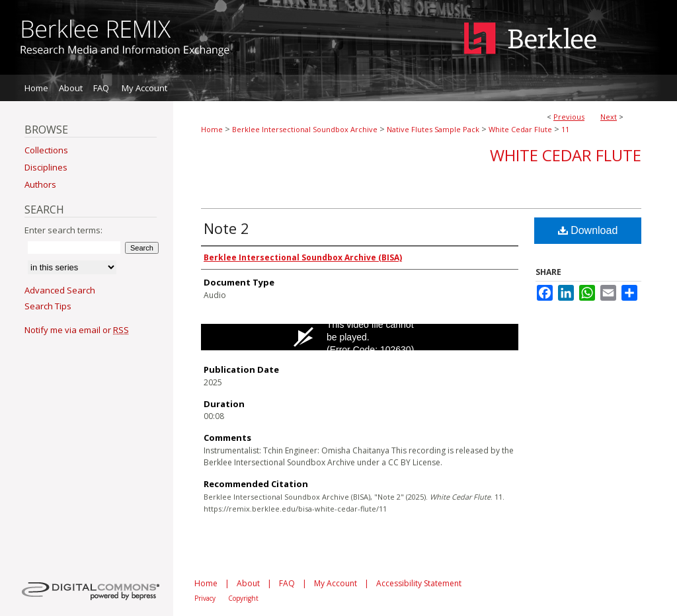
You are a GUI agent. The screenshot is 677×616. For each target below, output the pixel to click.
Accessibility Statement (419, 583)
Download (588, 230)
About (248, 583)
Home (212, 129)
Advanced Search (60, 290)
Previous (569, 117)
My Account (336, 583)
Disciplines (46, 167)
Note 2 (226, 228)
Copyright (243, 598)
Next (609, 117)
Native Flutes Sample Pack (433, 129)
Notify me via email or (77, 330)
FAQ (287, 583)
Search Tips (48, 306)
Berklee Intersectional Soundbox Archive (305, 129)
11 (565, 129)
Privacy (205, 598)
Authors (40, 184)
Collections (46, 150)
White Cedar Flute (520, 129)
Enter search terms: (63, 230)
